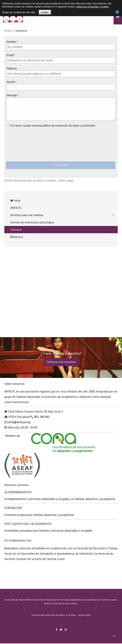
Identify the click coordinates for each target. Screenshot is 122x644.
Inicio (15, 200)
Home (8, 31)
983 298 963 (42, 417)
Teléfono (12, 68)
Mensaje (12, 95)
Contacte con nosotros (61, 362)
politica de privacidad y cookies (92, 7)
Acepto (45, 12)
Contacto (16, 230)
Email (10, 55)
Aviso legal (66, 180)
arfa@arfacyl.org (19, 422)
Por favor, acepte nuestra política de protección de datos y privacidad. (53, 126)
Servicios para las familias (27, 215)
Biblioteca (17, 237)
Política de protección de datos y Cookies (30, 180)
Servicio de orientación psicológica (32, 222)
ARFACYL (16, 208)
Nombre (11, 42)
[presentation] (61, 144)
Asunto (11, 82)
